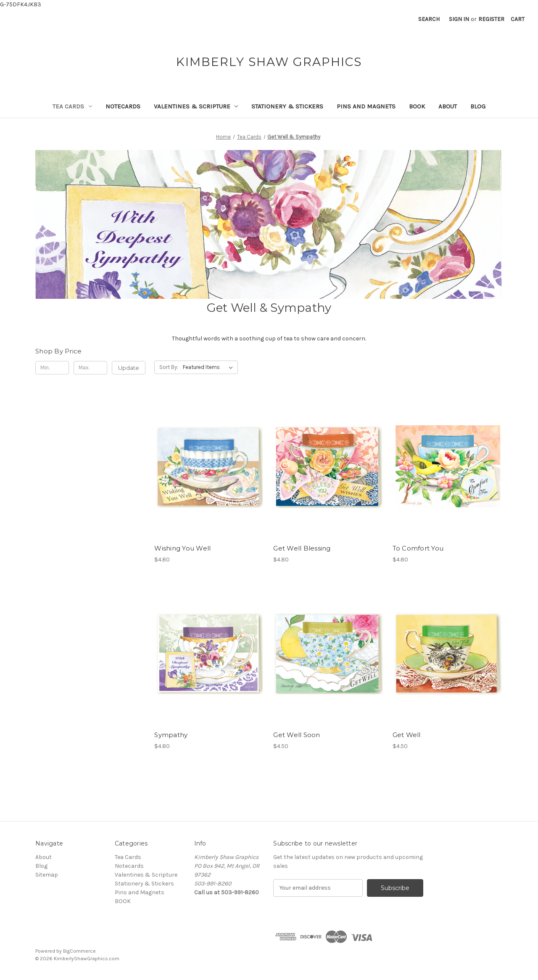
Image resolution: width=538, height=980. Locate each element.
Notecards (123, 106)
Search (429, 19)
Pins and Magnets (366, 106)
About (448, 106)
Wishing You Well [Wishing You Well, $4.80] (182, 548)
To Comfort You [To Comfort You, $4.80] (418, 548)
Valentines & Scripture (196, 106)
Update (129, 368)
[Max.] (90, 368)
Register (491, 19)
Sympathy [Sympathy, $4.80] (171, 735)
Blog (478, 106)
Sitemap (47, 875)
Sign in (459, 19)
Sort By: (169, 367)
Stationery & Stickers (287, 106)
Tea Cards (72, 106)
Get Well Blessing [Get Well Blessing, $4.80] (302, 548)
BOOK (417, 106)
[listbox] (210, 367)
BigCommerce (79, 951)
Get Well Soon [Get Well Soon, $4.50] (297, 735)
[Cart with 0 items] (518, 19)
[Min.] (52, 368)
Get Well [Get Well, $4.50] (407, 735)
